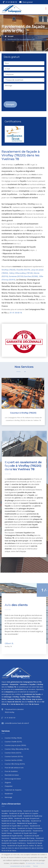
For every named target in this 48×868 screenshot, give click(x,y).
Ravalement (9, 794)
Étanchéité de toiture (12, 775)
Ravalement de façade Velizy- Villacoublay (16, 821)
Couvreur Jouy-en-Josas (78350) (15, 745)
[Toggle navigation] (46, 9)
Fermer (36, 866)
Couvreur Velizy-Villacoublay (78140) (17, 749)
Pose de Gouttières (11, 771)
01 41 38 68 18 (11, 2)
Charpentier (9, 786)
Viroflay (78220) (8, 270)
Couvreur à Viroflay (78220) (23, 413)
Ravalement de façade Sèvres (27, 823)
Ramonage (8, 797)
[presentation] (20, 96)
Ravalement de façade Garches (12, 836)
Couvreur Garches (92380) (13, 760)
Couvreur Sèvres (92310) (13, 753)
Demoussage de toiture (13, 779)
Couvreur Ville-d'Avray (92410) (15, 764)
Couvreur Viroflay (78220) (13, 738)
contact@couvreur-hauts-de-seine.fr (17, 723)
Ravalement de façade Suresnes (21, 831)
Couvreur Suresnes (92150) (14, 756)
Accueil (9, 36)
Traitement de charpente (13, 790)
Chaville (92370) (23, 270)
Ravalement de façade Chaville (12, 816)
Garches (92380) (31, 276)
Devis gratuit (28, 2)
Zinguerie (8, 782)
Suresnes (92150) (16, 276)
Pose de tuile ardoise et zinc (14, 768)
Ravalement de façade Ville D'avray (23, 838)
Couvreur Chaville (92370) (13, 742)
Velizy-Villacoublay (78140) (21, 273)
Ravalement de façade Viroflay (12, 811)
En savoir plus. (31, 863)
